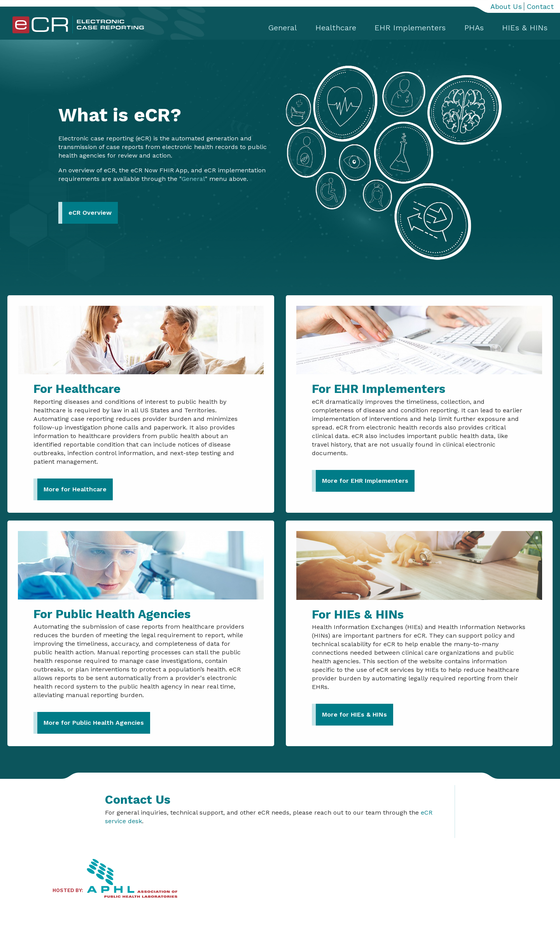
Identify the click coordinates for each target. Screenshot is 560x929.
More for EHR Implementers (365, 481)
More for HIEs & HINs (354, 714)
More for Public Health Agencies (94, 723)
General (283, 28)
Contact (540, 6)
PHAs (474, 28)
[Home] (78, 32)
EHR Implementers (410, 28)
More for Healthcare (75, 489)
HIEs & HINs (525, 28)
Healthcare (336, 28)
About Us (506, 6)
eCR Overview (90, 213)
